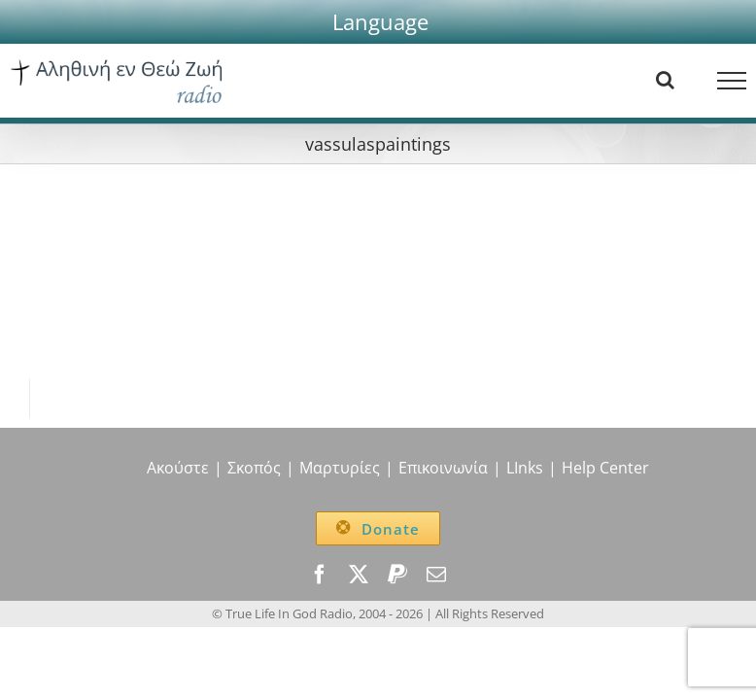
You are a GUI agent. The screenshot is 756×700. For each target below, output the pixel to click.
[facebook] (320, 575)
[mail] (436, 575)
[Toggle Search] (665, 80)
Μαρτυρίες (340, 468)
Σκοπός (254, 468)
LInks (525, 468)
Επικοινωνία (443, 468)
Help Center (605, 468)
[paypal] (397, 575)
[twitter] (359, 575)
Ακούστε (178, 468)
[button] (380, 22)
